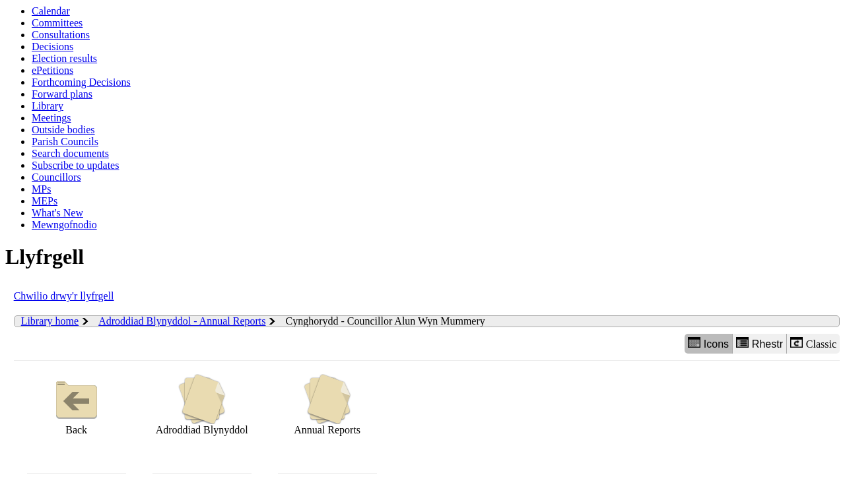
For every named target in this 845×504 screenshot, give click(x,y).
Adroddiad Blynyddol (202, 405)
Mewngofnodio (64, 225)
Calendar (51, 11)
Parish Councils (65, 142)
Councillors (56, 177)
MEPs (45, 201)
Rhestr (760, 343)
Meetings (51, 118)
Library (48, 106)
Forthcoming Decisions (81, 82)
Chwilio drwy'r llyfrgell (64, 296)
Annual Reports (327, 405)
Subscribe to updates (75, 165)
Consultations (61, 35)
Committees (57, 23)
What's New (57, 213)
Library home (50, 321)
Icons (708, 343)
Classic (813, 343)
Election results (64, 58)
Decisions (52, 47)
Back (77, 405)
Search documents (70, 153)
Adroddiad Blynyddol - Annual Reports (182, 321)
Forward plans (62, 94)
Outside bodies (63, 130)
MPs (41, 189)
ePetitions (52, 70)
